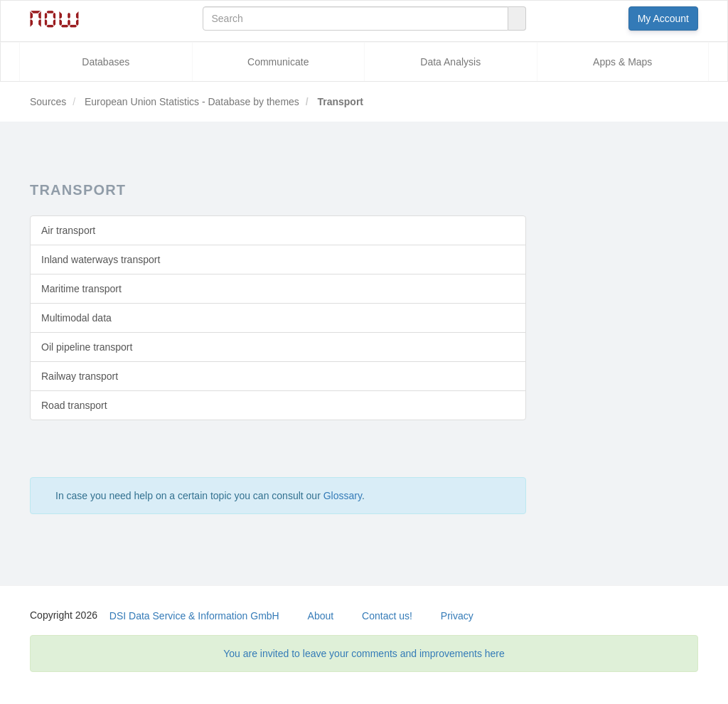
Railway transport (80, 376)
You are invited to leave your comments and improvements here (364, 654)
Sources (48, 102)
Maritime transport (81, 289)
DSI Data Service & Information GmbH (194, 616)
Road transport (74, 405)
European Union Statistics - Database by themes (191, 102)
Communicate (278, 62)
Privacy (457, 616)
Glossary (343, 496)
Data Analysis (450, 62)
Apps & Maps (622, 62)
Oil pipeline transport (87, 347)
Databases (106, 62)
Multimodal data (76, 318)
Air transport (68, 230)
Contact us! (387, 616)
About (321, 616)
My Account (663, 18)
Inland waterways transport (101, 260)
